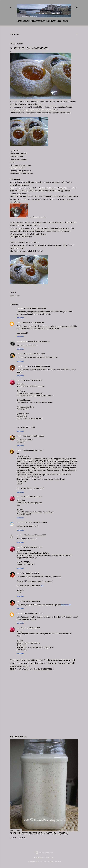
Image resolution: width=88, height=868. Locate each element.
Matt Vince (51, 857)
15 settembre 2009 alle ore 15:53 (34, 354)
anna (18, 381)
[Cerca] (77, 7)
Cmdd (19, 450)
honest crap (66, 605)
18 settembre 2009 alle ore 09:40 (32, 497)
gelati (65, 21)
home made (51, 231)
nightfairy (20, 535)
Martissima (20, 523)
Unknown (20, 613)
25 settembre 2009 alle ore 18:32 (35, 535)
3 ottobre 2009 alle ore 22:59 (34, 613)
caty (18, 573)
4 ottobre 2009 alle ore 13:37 (30, 628)
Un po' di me (51, 21)
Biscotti (17, 296)
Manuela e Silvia (22, 366)
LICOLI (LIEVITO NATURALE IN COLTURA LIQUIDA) (39, 833)
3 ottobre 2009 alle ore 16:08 (30, 601)
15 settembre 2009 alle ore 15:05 (39, 342)
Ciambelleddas (37, 107)
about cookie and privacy (34, 21)
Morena (19, 323)
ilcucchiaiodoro (22, 342)
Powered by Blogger (44, 853)
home (19, 21)
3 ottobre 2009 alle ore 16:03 (30, 573)
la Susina (20, 354)
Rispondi (20, 318)
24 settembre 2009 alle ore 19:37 (36, 523)
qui (42, 586)
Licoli (59, 21)
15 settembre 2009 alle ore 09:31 (34, 323)
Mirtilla (19, 436)
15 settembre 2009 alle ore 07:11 (35, 308)
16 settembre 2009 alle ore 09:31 (32, 381)
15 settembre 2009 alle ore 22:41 (39, 366)
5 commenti (22, 838)
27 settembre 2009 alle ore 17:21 (32, 547)
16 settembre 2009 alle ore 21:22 (33, 436)
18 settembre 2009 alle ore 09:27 (32, 450)
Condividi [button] (13, 292)
